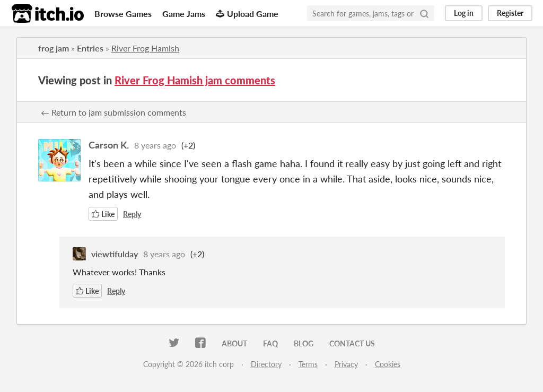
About (234, 343)
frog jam (54, 48)
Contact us (352, 343)
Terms (308, 364)
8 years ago (155, 145)
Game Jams (184, 14)
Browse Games (123, 14)
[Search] (424, 13)
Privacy (346, 364)
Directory (266, 364)
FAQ (270, 343)
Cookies (388, 364)
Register (510, 13)
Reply (132, 214)
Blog (304, 343)
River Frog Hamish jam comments (195, 80)
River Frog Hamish (145, 48)
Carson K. (109, 145)
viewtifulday (115, 254)
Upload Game (247, 14)
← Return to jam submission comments (113, 112)
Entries (90, 48)
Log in (464, 13)
